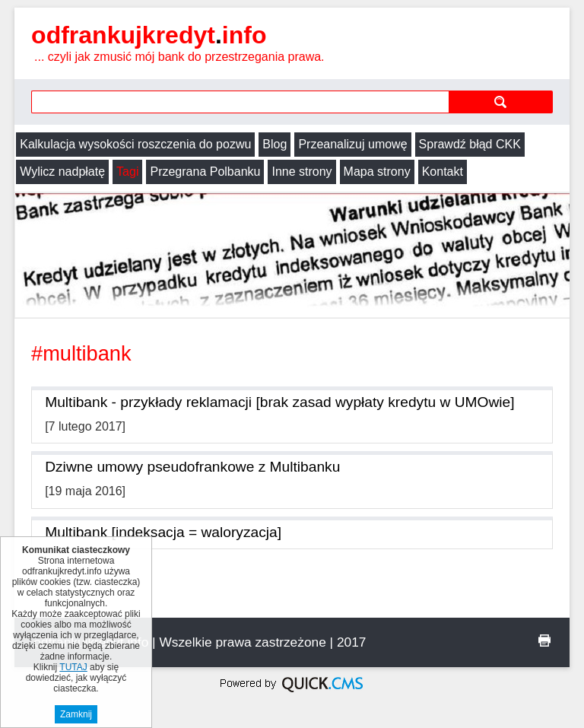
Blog (275, 144)
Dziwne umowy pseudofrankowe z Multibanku (192, 467)
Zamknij (76, 714)
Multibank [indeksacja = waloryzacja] (163, 532)
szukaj (501, 102)
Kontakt (443, 172)
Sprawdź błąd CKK (470, 144)
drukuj (544, 641)
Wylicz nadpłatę (62, 172)
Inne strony (302, 172)
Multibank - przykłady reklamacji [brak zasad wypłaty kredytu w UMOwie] (279, 402)
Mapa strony (377, 172)
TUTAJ (73, 667)
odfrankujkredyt (149, 35)
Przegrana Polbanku (205, 172)
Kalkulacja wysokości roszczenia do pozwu (135, 144)
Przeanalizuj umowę (352, 144)
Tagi (127, 172)
